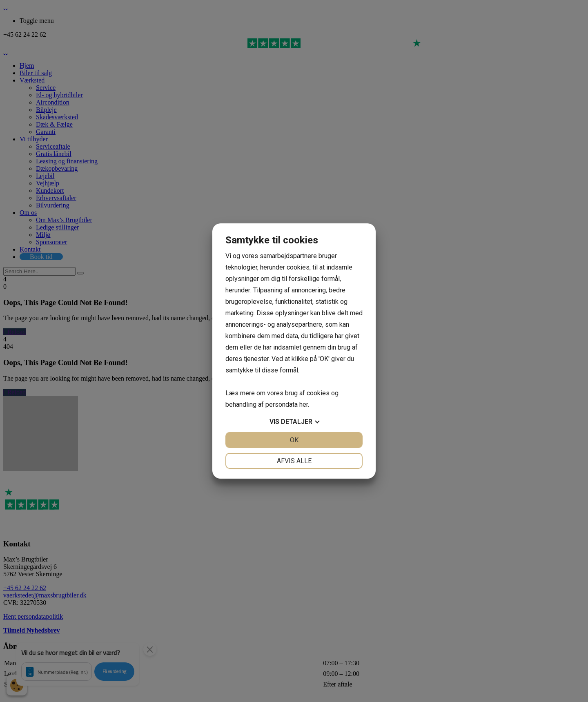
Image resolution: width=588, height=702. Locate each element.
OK (294, 440)
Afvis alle (294, 461)
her (304, 404)
